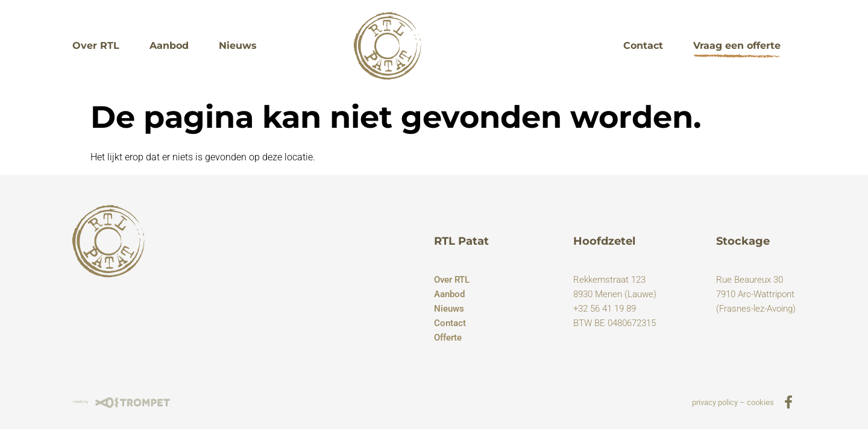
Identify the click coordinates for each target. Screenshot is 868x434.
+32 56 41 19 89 (605, 309)
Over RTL (96, 46)
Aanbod (169, 46)
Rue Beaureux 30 (750, 280)
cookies (760, 402)
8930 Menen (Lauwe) (615, 294)
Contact (643, 46)
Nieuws (238, 46)
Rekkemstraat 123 (609, 280)
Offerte (448, 338)
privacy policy (715, 402)
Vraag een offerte (737, 46)
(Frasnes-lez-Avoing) (756, 309)
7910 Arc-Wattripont (755, 294)
